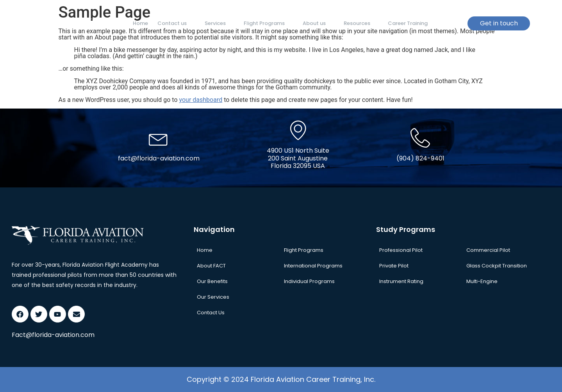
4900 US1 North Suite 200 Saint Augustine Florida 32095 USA (298, 158)
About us (311, 23)
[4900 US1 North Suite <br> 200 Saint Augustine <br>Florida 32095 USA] (298, 130)
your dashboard (201, 100)
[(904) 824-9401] (420, 138)
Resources (353, 23)
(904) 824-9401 (420, 158)
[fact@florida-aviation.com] (159, 138)
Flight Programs (263, 23)
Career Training (398, 23)
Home (140, 23)
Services (216, 23)
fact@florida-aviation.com (159, 158)
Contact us (174, 23)
